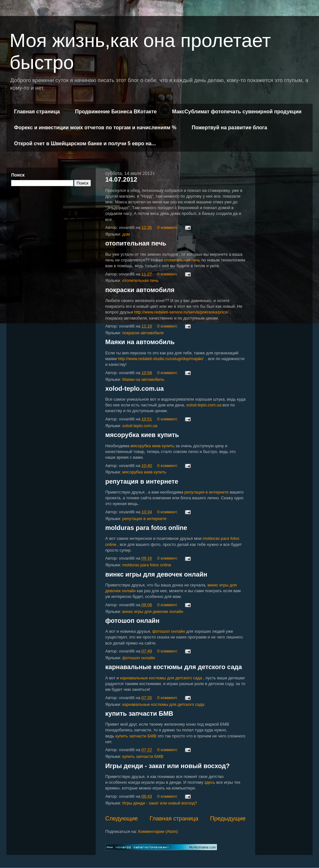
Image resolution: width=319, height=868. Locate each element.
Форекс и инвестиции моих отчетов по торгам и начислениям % (95, 128)
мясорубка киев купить (142, 435)
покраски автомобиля (140, 290)
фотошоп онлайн (132, 621)
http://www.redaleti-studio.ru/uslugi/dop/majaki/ (161, 359)
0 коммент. (167, 227)
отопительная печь (136, 243)
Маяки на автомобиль (140, 342)
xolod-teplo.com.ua (134, 389)
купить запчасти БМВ (139, 713)
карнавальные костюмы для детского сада (174, 667)
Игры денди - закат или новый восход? (167, 766)
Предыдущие (228, 819)
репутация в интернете (142, 481)
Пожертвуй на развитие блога (229, 128)
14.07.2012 (121, 179)
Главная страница (37, 112)
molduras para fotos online (146, 528)
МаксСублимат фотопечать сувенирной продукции (237, 112)
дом (126, 234)
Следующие (122, 819)
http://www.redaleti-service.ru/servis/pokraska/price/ (181, 312)
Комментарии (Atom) (158, 831)
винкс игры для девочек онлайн (156, 574)
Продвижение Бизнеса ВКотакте (116, 112)
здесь (210, 782)
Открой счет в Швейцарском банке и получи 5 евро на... (85, 143)
